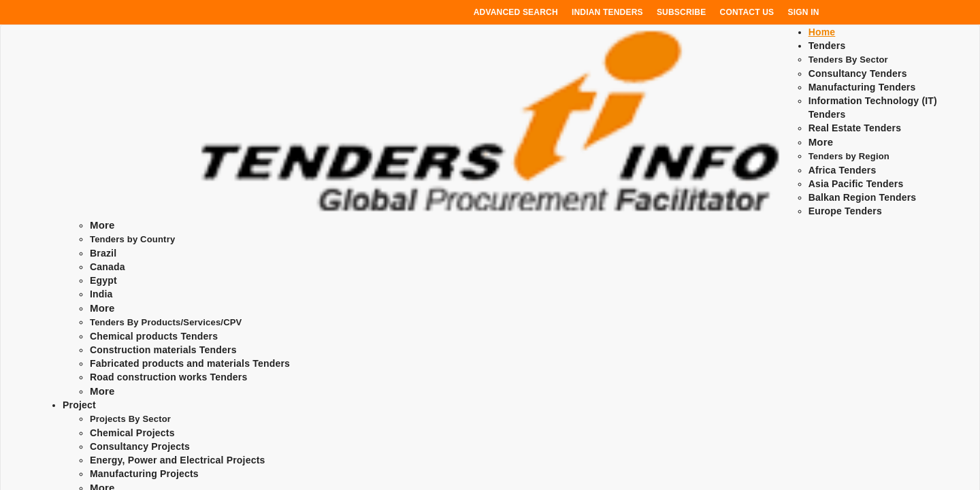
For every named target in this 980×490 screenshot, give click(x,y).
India (101, 294)
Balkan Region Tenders (863, 197)
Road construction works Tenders (168, 377)
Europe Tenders (845, 211)
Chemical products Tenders (154, 336)
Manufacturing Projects (144, 474)
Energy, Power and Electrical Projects (178, 460)
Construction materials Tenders (163, 350)
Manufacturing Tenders (862, 87)
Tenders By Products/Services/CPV (166, 322)
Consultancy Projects (140, 446)
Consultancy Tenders (858, 73)
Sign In (804, 12)
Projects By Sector (130, 419)
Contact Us (747, 12)
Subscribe (681, 12)
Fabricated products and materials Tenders (190, 363)
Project (79, 405)
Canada (108, 267)
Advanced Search (516, 12)
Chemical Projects (132, 433)
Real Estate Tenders (855, 128)
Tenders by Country (132, 239)
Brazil (103, 253)
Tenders (827, 46)
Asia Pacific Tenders (856, 184)
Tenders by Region (849, 156)
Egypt (103, 280)
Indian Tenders (607, 12)
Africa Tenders (843, 170)
